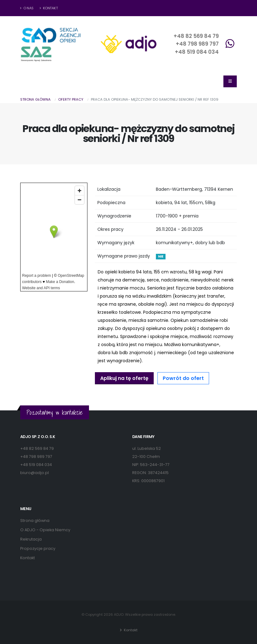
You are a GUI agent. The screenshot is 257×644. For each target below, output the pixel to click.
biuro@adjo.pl (35, 473)
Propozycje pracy (38, 548)
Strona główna (35, 99)
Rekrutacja (31, 539)
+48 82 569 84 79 (196, 36)
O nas (27, 8)
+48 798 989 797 (197, 44)
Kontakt (49, 8)
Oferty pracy (71, 99)
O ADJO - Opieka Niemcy (45, 530)
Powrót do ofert (183, 378)
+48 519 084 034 (197, 52)
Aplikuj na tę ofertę (124, 378)
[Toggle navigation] (230, 81)
